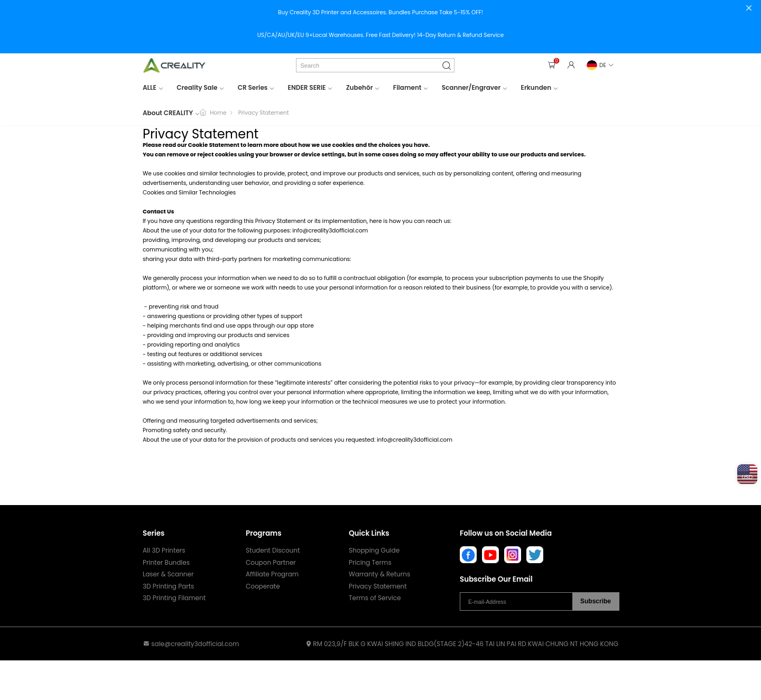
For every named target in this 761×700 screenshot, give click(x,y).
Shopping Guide (374, 550)
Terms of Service (375, 598)
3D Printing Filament (174, 598)
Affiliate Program (272, 574)
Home (218, 113)
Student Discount (273, 550)
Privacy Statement (378, 586)
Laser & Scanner (168, 574)
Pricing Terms (370, 562)
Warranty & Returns (379, 574)
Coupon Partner (271, 562)
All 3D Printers (164, 550)
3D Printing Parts (168, 586)
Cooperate (263, 586)
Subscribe (596, 601)
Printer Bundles (166, 562)
